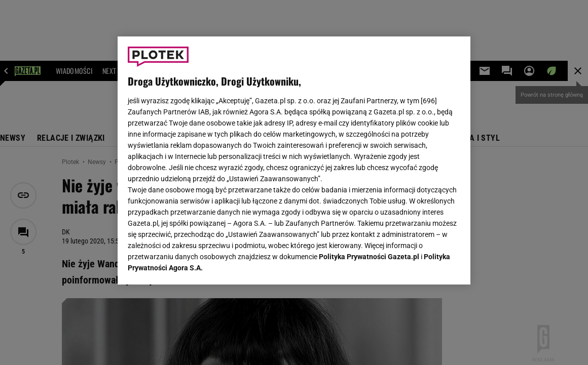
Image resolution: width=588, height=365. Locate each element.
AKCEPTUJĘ (426, 265)
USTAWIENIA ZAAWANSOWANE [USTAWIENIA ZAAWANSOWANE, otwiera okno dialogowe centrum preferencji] (194, 264)
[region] (294, 160)
